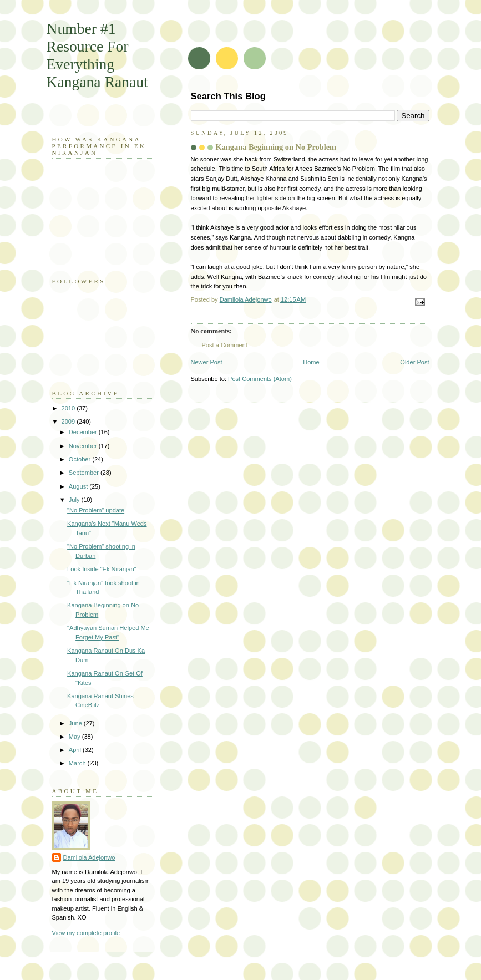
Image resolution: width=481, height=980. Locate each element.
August (79, 486)
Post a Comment (225, 345)
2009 (69, 422)
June (76, 723)
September (85, 473)
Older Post (414, 362)
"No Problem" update (96, 510)
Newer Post (207, 362)
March (78, 763)
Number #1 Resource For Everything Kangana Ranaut (97, 55)
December (84, 432)
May (75, 737)
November (84, 446)
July (75, 500)
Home (311, 362)
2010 (69, 408)
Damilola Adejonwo (89, 857)
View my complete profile (86, 933)
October (80, 459)
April (76, 750)
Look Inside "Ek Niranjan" (102, 569)
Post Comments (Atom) (260, 379)
